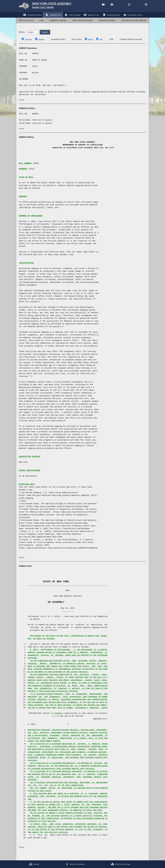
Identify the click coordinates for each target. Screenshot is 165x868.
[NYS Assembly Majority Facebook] (107, 5)
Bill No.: (22, 36)
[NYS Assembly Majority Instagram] (125, 5)
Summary (29, 45)
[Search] (143, 5)
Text (103, 45)
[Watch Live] (98, 5)
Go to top (22, 105)
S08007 (44, 66)
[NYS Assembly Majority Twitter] (116, 5)
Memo (92, 45)
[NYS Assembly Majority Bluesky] (134, 5)
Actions (43, 45)
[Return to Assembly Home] (49, 7)
